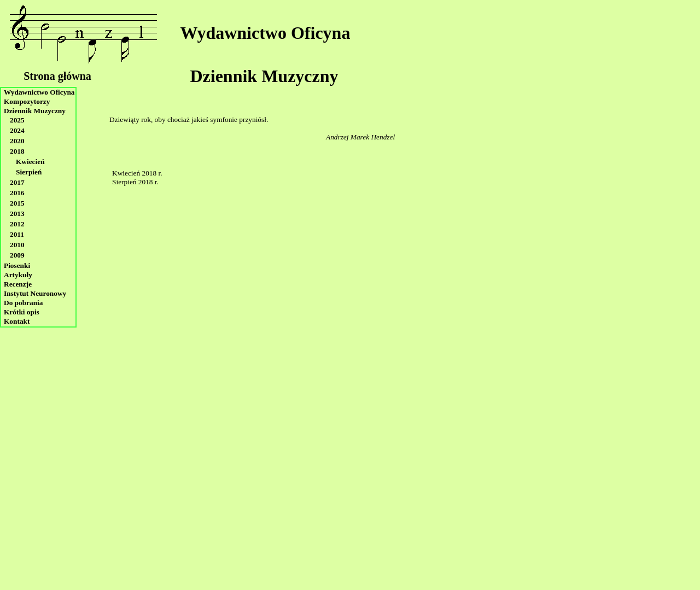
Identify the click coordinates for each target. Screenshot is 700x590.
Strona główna (57, 76)
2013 (17, 214)
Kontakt (17, 321)
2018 (17, 151)
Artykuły (18, 275)
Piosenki (17, 265)
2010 (17, 245)
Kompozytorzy (27, 101)
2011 (17, 234)
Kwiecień (30, 162)
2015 (17, 203)
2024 (17, 130)
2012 (17, 224)
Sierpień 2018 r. (135, 182)
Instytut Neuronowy (35, 293)
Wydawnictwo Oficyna (266, 33)
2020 (17, 141)
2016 (17, 193)
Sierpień (29, 172)
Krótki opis (22, 312)
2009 (17, 255)
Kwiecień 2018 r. (137, 173)
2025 (17, 120)
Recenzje (18, 284)
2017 (17, 182)
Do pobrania (23, 303)
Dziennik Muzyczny (264, 76)
